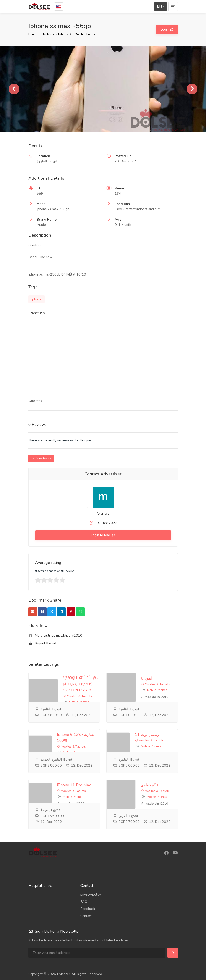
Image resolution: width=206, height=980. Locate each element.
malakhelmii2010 (155, 697)
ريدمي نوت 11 (147, 735)
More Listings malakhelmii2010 (55, 636)
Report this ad (42, 643)
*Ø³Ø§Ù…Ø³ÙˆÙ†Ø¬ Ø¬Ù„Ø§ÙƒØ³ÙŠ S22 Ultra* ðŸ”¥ (81, 684)
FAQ (84, 902)
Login (165, 29)
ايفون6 (147, 678)
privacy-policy (91, 894)
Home (32, 34)
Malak (103, 514)
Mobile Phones (85, 34)
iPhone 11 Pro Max (74, 785)
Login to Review (41, 459)
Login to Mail (101, 535)
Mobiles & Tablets (56, 34)
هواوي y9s (149, 785)
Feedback (88, 909)
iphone (36, 299)
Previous (14, 89)
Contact (86, 916)
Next (192, 89)
